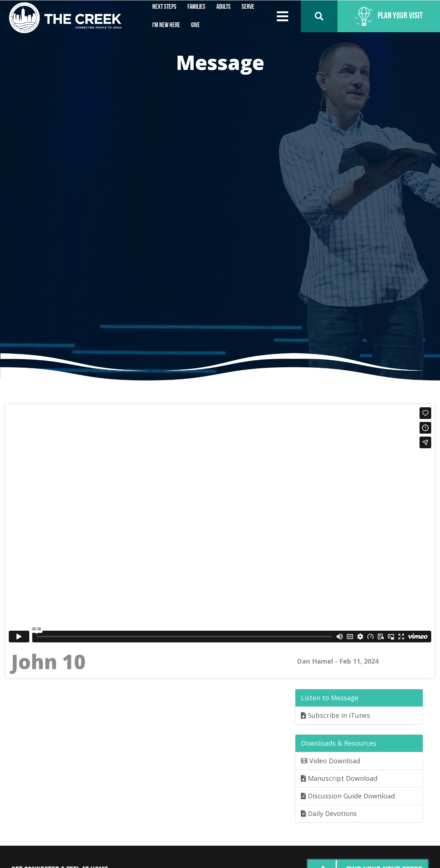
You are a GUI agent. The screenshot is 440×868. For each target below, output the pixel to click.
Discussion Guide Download (348, 796)
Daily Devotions (329, 813)
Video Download (331, 761)
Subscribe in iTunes (335, 715)
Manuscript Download (339, 778)
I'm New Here (166, 25)
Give (195, 25)
